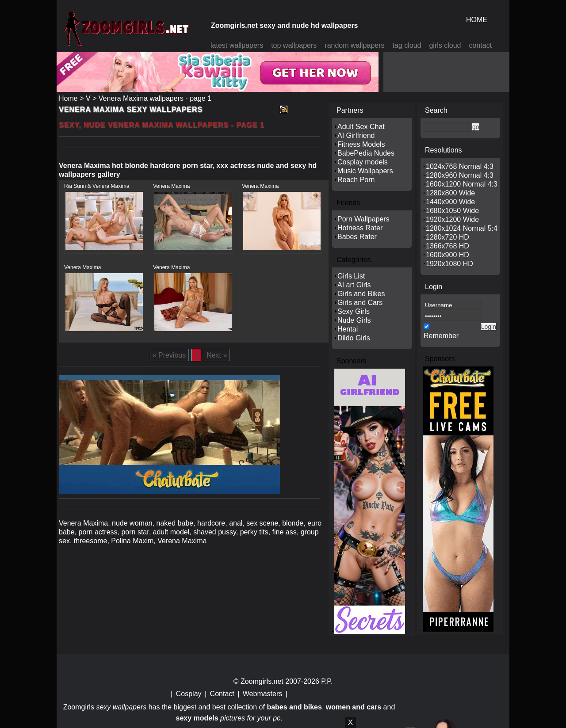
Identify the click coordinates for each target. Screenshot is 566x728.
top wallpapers (294, 45)
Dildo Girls (354, 338)
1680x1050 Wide (452, 211)
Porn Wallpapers (363, 219)
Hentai (348, 329)
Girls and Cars (360, 303)
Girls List (351, 276)
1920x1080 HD (449, 264)
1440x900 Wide (450, 202)
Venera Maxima (171, 186)
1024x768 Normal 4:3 (460, 166)
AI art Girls (354, 285)
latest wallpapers (237, 45)
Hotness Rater (360, 228)
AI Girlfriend (356, 135)
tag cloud (407, 45)
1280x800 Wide (450, 193)
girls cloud (445, 45)
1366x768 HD (447, 246)
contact (481, 45)
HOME (477, 20)
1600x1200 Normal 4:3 (462, 184)
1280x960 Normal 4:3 (460, 175)
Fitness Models (361, 144)
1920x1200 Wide (452, 219)
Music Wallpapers (365, 171)
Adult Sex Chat (361, 127)
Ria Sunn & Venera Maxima (97, 186)
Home (68, 98)
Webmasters (263, 694)
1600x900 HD (447, 255)
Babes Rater (357, 237)
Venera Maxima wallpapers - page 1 (155, 98)
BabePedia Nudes (366, 153)
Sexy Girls (354, 311)
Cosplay (189, 694)
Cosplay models (363, 162)
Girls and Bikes (361, 294)
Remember (441, 336)
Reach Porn (356, 180)
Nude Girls (354, 320)
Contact (222, 694)
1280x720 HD (447, 237)
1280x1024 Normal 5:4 (462, 228)
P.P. (327, 681)
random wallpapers (354, 45)
